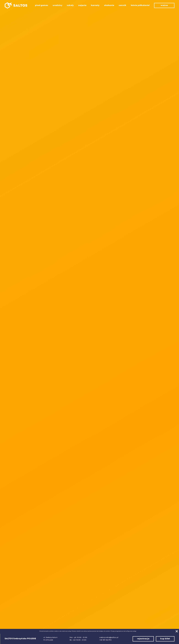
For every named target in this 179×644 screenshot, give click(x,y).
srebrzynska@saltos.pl (109, 638)
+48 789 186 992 (105, 640)
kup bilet (165, 639)
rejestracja (143, 639)
